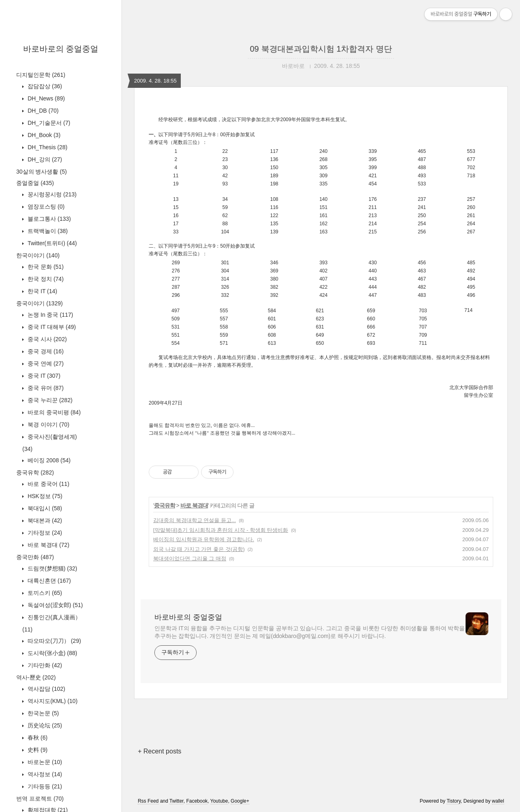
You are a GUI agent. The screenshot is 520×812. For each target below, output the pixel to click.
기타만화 (44, 665)
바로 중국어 (48, 484)
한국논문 (42, 713)
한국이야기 (38, 255)
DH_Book (43, 135)
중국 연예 (45, 364)
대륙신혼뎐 (48, 581)
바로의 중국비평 (53, 412)
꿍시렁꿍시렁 (51, 194)
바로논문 (44, 762)
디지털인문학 (41, 75)
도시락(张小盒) (52, 653)
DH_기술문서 (48, 123)
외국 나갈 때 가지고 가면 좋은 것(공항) (199, 549)
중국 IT (43, 376)
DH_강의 (44, 159)
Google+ (240, 801)
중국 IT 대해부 (51, 327)
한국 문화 (45, 267)
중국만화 (35, 557)
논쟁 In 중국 (50, 315)
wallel (498, 801)
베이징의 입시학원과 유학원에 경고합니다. (204, 539)
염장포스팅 (45, 207)
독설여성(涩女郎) (54, 605)
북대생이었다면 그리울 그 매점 (190, 558)
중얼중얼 (35, 183)
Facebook (197, 801)
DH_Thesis (47, 147)
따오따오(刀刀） (53, 641)
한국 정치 (45, 279)
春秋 (37, 738)
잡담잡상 (44, 86)
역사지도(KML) (52, 701)
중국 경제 (45, 351)
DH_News (45, 98)
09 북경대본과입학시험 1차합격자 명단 (321, 49)
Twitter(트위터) (51, 243)
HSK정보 (44, 496)
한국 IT (42, 291)
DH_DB (42, 111)
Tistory (454, 801)
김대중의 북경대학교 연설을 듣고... (195, 520)
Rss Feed (148, 801)
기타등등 (44, 786)
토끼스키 (44, 593)
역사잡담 (45, 689)
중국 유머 (45, 388)
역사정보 (44, 774)
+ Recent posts (159, 751)
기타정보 (44, 533)
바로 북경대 (48, 545)
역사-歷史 (36, 677)
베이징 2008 (48, 460)
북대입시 (44, 508)
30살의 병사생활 (41, 172)
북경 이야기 (48, 425)
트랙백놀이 (47, 231)
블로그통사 (48, 219)
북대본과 (44, 520)
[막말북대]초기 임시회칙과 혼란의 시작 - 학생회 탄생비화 (221, 530)
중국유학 (35, 472)
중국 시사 (46, 339)
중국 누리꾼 (49, 400)
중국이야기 (39, 303)
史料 (37, 750)
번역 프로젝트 (40, 799)
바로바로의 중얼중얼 (61, 49)
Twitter (177, 801)
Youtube (219, 801)
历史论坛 (44, 725)
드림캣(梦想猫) (52, 568)
